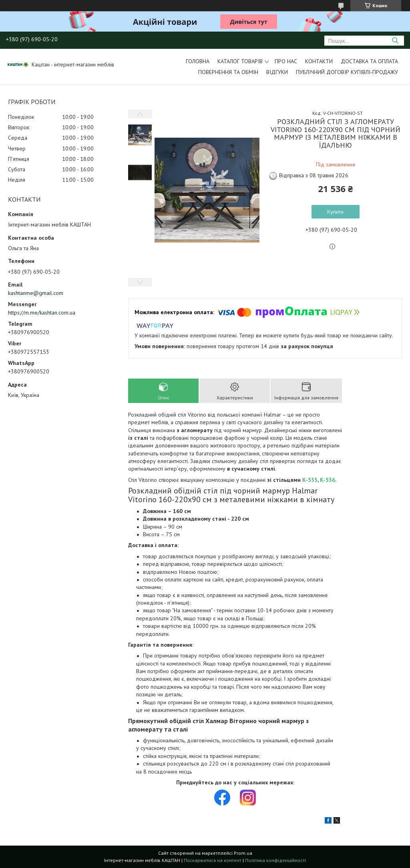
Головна (198, 61)
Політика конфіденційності (275, 860)
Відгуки (277, 72)
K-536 (328, 480)
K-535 (310, 480)
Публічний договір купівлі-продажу (347, 72)
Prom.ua (243, 853)
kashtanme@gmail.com (36, 293)
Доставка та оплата (369, 61)
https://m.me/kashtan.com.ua (42, 313)
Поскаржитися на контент (213, 860)
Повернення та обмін (228, 72)
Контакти (319, 61)
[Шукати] (395, 41)
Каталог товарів (240, 61)
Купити (335, 212)
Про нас (286, 61)
